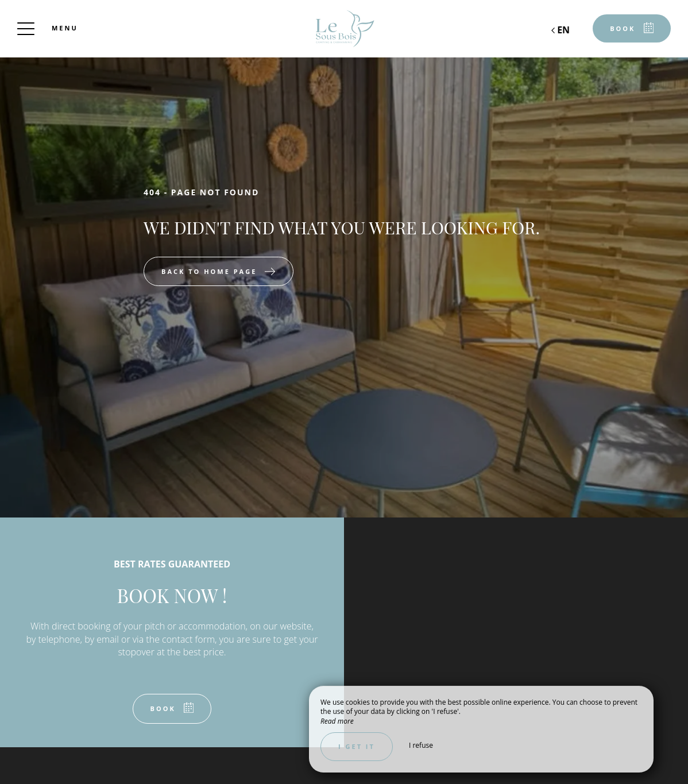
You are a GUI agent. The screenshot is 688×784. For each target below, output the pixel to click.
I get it (357, 746)
